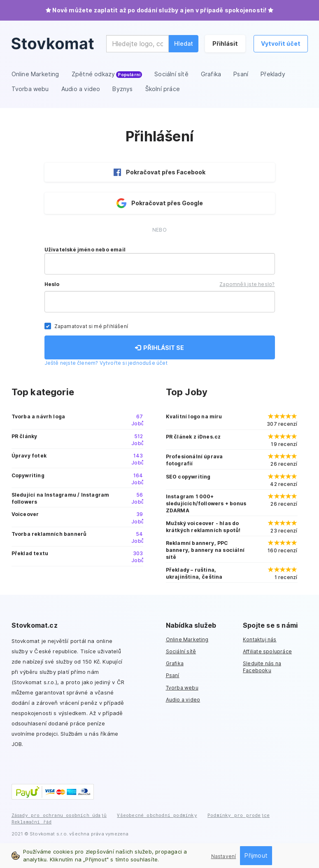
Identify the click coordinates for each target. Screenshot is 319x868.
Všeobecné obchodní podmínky (157, 815)
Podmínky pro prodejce (239, 815)
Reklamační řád (32, 822)
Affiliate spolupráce (267, 651)
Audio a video (183, 700)
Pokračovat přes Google (160, 203)
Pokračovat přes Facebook (159, 172)
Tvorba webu (182, 688)
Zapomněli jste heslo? (247, 284)
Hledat (184, 43)
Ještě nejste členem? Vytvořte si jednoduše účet (106, 363)
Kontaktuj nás (260, 639)
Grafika (175, 663)
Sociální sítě (181, 651)
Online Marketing (187, 639)
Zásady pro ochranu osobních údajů (59, 815)
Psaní (173, 675)
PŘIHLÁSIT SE (159, 348)
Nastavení (224, 856)
